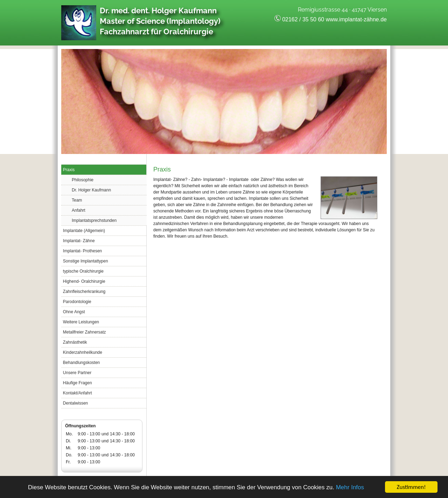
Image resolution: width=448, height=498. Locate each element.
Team (77, 200)
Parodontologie (77, 302)
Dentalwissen (75, 403)
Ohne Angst (74, 312)
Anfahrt (79, 210)
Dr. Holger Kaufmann (91, 190)
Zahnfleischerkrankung (84, 292)
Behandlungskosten (81, 363)
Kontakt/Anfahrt (78, 393)
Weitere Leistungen (81, 322)
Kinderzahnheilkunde (83, 352)
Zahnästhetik (75, 342)
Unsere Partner (77, 373)
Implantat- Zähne (79, 241)
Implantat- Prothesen (82, 251)
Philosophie (83, 180)
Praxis (69, 170)
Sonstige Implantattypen (86, 261)
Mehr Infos (350, 487)
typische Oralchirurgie (83, 271)
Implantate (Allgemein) (84, 231)
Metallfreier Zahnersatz (85, 332)
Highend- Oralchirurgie (84, 281)
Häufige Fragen (78, 383)
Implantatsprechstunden (94, 220)
